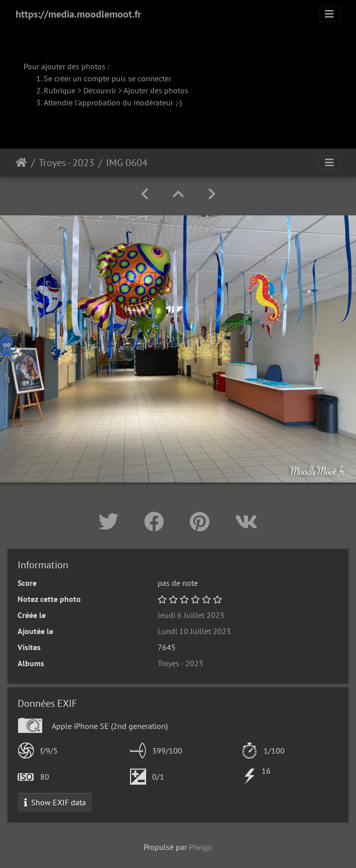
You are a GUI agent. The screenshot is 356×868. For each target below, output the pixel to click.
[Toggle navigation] (329, 14)
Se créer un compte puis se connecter (107, 78)
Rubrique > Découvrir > (84, 90)
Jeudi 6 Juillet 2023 (191, 615)
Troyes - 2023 (67, 163)
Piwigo (201, 847)
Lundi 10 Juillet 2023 (194, 631)
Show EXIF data (55, 802)
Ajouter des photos (156, 90)
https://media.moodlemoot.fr (78, 14)
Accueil (21, 163)
